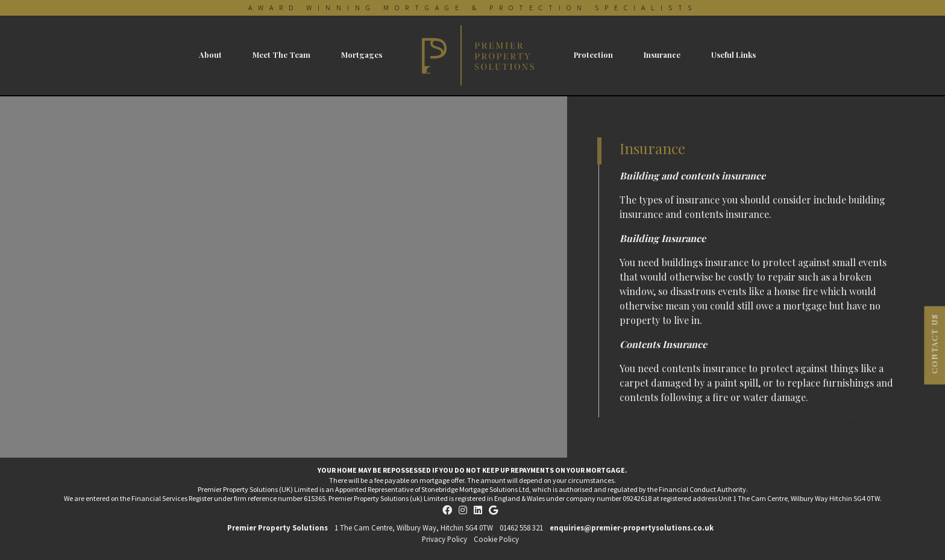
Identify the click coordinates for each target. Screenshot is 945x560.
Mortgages (362, 54)
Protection (593, 54)
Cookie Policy (496, 539)
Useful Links (733, 54)
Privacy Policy (444, 539)
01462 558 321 (521, 527)
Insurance (662, 54)
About (210, 54)
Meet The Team (281, 54)
